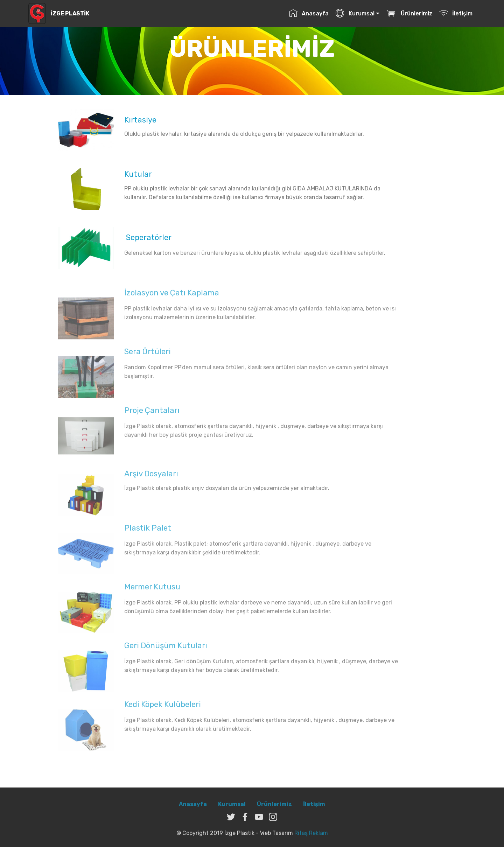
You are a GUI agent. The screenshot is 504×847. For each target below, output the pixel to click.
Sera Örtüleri (148, 354)
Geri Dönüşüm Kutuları (166, 648)
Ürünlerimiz (409, 13)
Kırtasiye (140, 120)
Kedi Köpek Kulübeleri (163, 707)
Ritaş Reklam (311, 836)
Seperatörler (148, 237)
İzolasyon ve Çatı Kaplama (172, 295)
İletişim (456, 13)
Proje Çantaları (152, 413)
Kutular (138, 174)
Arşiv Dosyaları (151, 476)
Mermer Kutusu (152, 589)
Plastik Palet (148, 530)
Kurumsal (355, 13)
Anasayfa (309, 13)
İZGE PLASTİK (70, 13)
